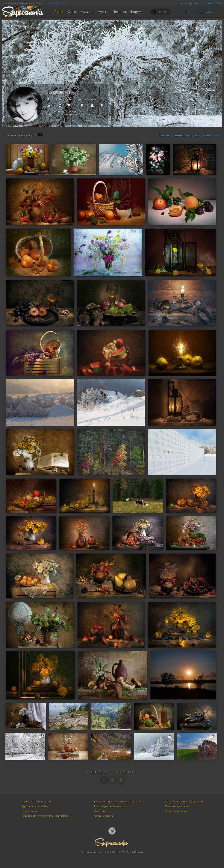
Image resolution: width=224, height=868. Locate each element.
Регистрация (203, 12)
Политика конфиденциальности (184, 802)
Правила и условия (177, 806)
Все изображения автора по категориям (189, 135)
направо (124, 772)
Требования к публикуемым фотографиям (47, 816)
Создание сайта (104, 816)
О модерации (30, 811)
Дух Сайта (100, 811)
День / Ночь (211, 3)
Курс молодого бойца (35, 806)
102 (51, 105)
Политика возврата (177, 811)
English (182, 3)
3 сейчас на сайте (56, 3)
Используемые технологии (110, 806)
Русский (193, 3)
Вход (188, 12)
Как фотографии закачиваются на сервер (119, 802)
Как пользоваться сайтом (36, 802)
